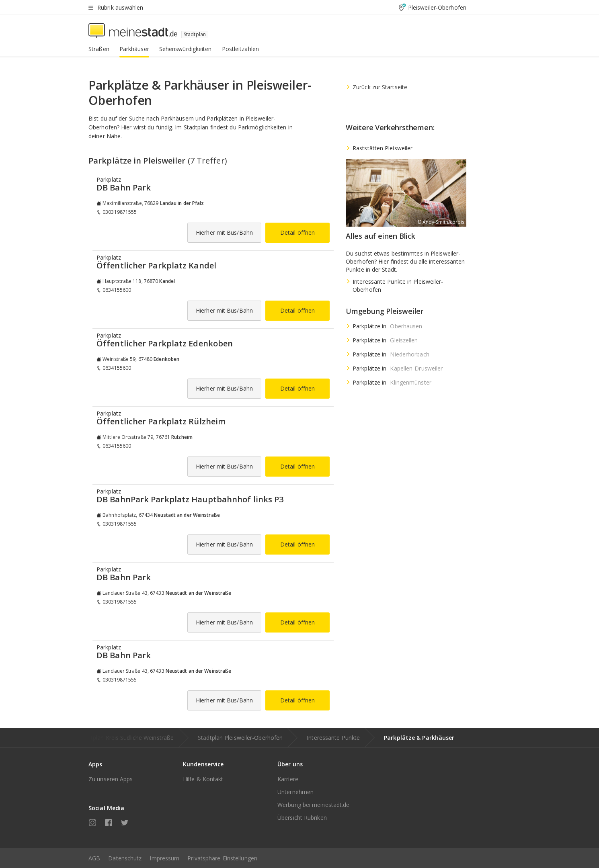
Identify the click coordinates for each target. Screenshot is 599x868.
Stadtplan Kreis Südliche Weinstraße (127, 738)
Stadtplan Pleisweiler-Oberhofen (240, 738)
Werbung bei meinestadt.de (314, 805)
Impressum (164, 858)
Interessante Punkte (333, 738)
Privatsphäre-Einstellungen (222, 858)
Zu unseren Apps (111, 779)
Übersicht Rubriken (302, 818)
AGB (94, 858)
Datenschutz (125, 858)
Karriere (288, 779)
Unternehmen (295, 792)
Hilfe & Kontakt (203, 779)
